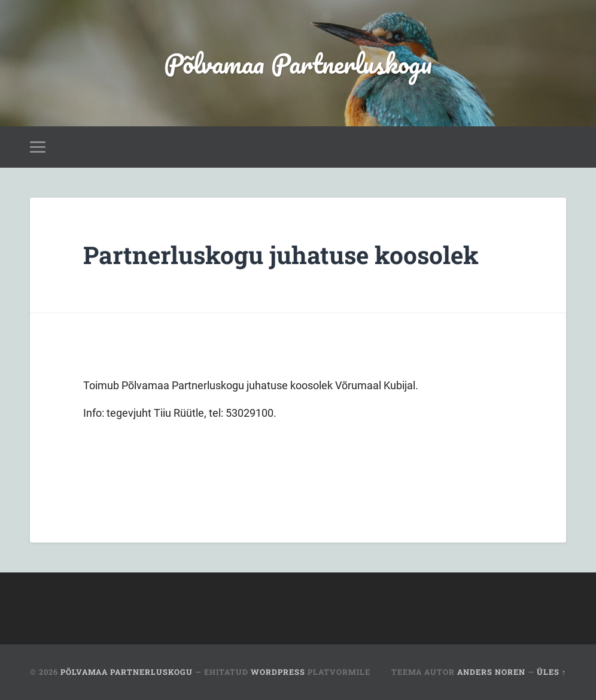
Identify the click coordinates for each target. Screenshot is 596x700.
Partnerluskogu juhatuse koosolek (281, 255)
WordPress (278, 672)
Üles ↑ (551, 672)
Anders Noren (491, 672)
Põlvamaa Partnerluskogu (298, 63)
